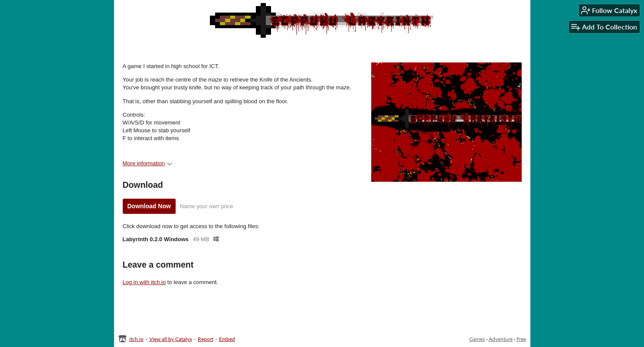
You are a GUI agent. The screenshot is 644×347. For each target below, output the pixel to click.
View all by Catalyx (171, 339)
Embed (227, 339)
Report (206, 339)
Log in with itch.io (144, 282)
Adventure (501, 339)
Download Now (149, 206)
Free (521, 339)
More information (148, 163)
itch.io (136, 339)
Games (477, 339)
